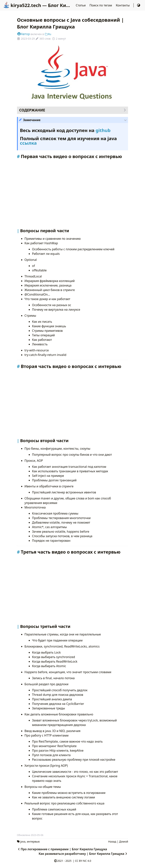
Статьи (81, 5)
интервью (33, 841)
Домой (124, 841)
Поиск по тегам (101, 5)
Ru (48, 34)
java (23, 841)
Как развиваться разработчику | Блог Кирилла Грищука (83, 854)
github (103, 130)
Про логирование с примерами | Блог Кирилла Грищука (62, 849)
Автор (24, 34)
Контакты (123, 5)
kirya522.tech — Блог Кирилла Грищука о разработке (69, 5)
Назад (112, 841)
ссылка (28, 143)
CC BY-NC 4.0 (83, 861)
